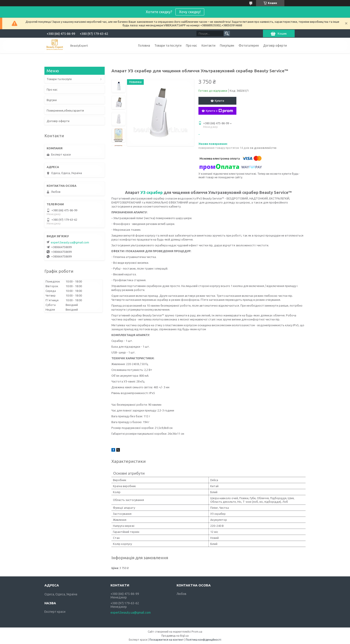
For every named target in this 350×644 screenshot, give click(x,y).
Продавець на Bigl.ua (175, 636)
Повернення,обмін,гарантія (65, 110)
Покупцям (227, 46)
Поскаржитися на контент (167, 640)
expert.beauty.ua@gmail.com (70, 242)
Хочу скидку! (190, 12)
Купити (219, 101)
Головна (144, 46)
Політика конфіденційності (203, 640)
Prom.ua (197, 632)
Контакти (208, 46)
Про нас (192, 46)
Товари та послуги (168, 46)
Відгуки (52, 100)
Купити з (219, 111)
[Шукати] (227, 33)
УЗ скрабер (152, 192)
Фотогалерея (249, 46)
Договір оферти (275, 46)
